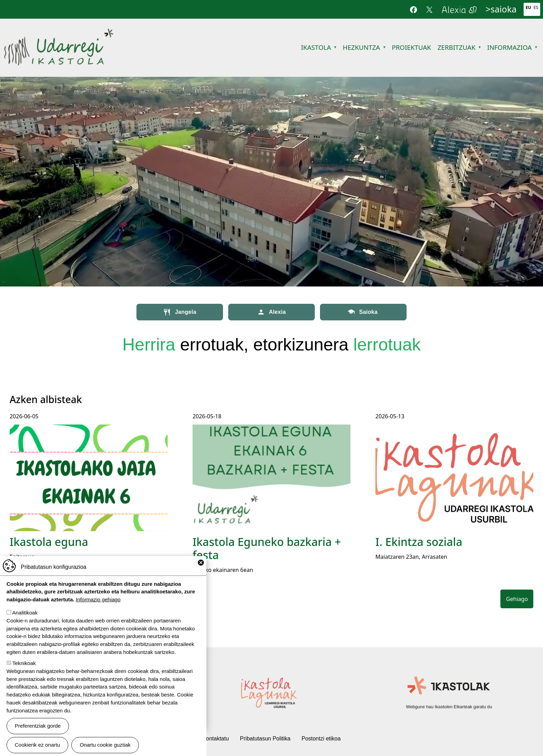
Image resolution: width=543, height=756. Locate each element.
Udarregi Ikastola (59, 33)
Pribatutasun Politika (265, 739)
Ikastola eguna (49, 542)
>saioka (501, 9)
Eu (528, 7)
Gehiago (517, 599)
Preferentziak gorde (38, 726)
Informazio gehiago (98, 599)
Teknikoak (24, 663)
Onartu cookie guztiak (105, 745)
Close (201, 563)
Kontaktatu (216, 739)
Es (536, 7)
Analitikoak (25, 613)
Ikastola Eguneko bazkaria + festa (267, 548)
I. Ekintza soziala (419, 542)
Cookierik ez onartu (38, 745)
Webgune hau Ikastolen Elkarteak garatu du (449, 707)
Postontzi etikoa (321, 739)
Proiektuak (411, 47)
